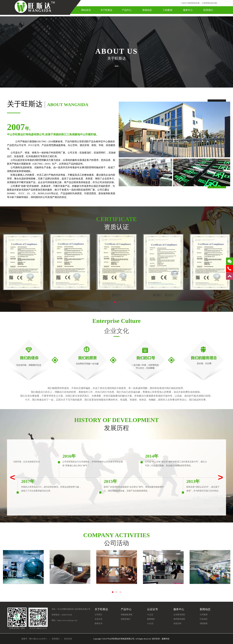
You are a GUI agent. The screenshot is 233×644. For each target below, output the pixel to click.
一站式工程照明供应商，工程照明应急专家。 (200, 3)
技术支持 (68, 639)
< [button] (13, 477)
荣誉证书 (99, 623)
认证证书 (152, 609)
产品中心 (127, 10)
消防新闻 (204, 623)
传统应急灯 (126, 619)
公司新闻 (204, 615)
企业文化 (99, 619)
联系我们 (208, 10)
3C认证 (150, 615)
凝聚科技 (166, 639)
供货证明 (177, 623)
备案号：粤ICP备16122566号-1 (34, 639)
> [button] (220, 477)
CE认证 (150, 623)
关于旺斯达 (106, 10)
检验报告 (151, 619)
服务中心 (188, 10)
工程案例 (167, 10)
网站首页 (86, 10)
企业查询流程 (179, 615)
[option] (23, 265)
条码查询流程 (179, 619)
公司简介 (99, 615)
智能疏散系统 (127, 615)
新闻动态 (147, 10)
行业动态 (204, 619)
